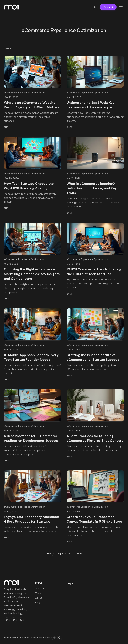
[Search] (96, 7)
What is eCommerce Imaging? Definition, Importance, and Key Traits (92, 188)
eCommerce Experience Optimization (25, 93)
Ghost (39, 638)
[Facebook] (7, 620)
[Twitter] (14, 620)
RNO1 (15, 638)
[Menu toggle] (121, 7)
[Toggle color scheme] (57, 638)
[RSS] (21, 620)
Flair (48, 638)
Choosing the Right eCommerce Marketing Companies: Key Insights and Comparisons (32, 274)
